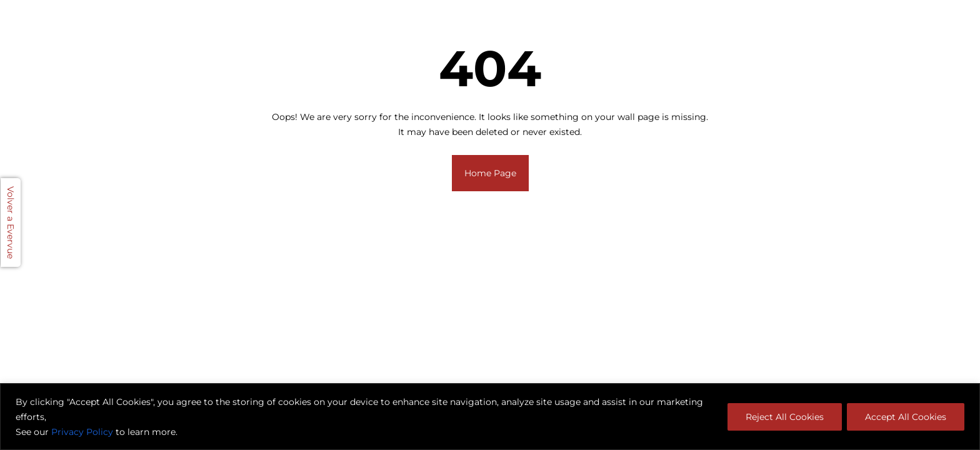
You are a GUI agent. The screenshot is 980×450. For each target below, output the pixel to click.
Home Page (490, 173)
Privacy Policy (82, 432)
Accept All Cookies (906, 417)
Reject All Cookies (785, 417)
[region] (490, 417)
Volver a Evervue (11, 222)
